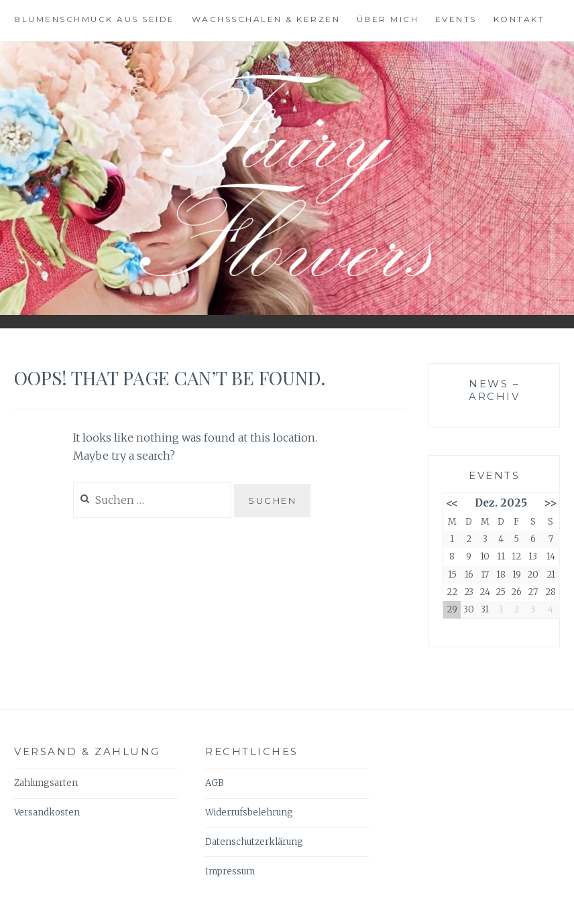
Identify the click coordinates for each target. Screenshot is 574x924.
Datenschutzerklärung (254, 842)
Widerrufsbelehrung (249, 812)
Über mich (388, 19)
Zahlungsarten (46, 783)
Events (456, 19)
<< (452, 503)
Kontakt (519, 19)
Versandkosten (47, 812)
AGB (215, 783)
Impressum (230, 871)
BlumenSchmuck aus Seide (95, 19)
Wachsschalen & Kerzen (266, 19)
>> (551, 503)
